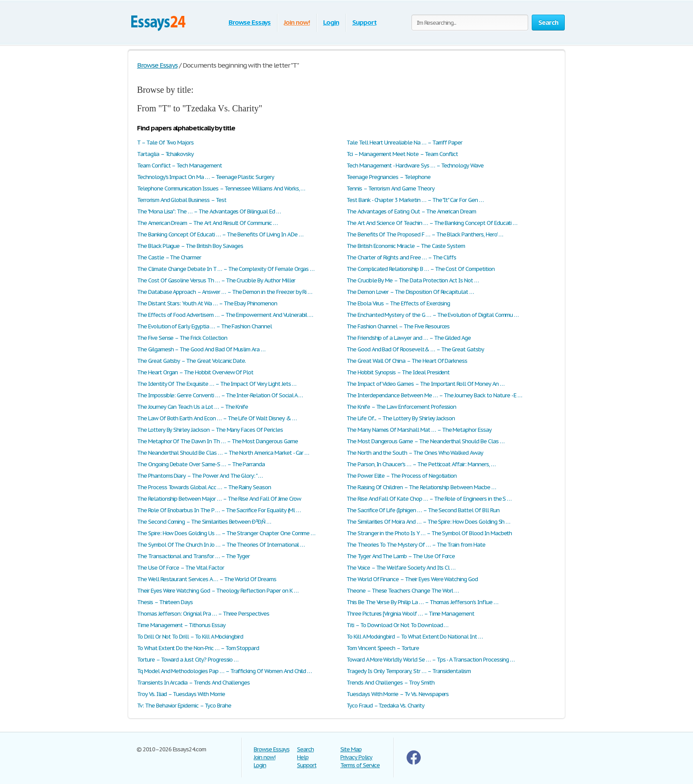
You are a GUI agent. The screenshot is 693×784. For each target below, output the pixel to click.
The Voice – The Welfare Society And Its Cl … (401, 568)
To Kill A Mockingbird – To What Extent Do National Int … (415, 637)
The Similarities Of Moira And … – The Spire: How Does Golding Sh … (428, 522)
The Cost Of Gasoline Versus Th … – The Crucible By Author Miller (216, 280)
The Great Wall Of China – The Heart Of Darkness (407, 361)
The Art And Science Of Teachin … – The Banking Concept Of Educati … (432, 223)
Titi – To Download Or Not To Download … (397, 625)
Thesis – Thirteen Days (165, 602)
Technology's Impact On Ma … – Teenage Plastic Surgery (206, 177)
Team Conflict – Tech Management (179, 166)
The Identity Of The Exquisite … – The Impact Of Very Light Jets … (217, 384)
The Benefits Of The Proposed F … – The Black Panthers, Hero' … (425, 234)
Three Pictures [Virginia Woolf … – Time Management (410, 614)
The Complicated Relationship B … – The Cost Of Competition (421, 269)
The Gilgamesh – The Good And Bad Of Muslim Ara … (201, 349)
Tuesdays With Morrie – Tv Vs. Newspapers (398, 694)
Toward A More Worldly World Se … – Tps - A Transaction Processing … (430, 660)
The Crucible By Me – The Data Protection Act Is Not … (413, 280)
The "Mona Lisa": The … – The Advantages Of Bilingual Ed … (209, 211)
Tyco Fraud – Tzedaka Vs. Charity (385, 706)
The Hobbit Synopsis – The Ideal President (398, 372)
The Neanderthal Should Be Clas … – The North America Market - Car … (223, 453)
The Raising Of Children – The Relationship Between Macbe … (421, 487)
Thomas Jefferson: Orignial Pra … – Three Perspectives (203, 614)
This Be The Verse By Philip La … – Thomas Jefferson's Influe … (422, 602)
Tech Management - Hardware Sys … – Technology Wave (415, 166)
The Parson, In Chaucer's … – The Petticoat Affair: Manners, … (421, 464)
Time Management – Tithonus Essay (181, 625)
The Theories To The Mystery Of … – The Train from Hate (416, 545)
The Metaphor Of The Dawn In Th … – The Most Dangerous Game (217, 441)
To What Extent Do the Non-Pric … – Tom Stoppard (198, 648)
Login (331, 22)
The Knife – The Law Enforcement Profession (401, 407)
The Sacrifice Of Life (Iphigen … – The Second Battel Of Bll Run (423, 510)
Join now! (297, 22)
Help (303, 757)
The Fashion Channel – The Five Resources (398, 326)
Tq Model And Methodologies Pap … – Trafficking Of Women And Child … (224, 671)
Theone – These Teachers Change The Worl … (403, 591)
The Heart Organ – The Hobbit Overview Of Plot (195, 372)
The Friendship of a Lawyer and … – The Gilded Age (409, 338)
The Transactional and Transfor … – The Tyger (193, 556)
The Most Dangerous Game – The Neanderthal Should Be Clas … (425, 441)
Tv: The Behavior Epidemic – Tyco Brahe (184, 706)
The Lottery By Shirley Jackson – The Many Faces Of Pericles (210, 430)
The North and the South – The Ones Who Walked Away (415, 453)
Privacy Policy (356, 757)
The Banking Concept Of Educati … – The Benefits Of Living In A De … (220, 234)
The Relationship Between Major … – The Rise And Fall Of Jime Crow (219, 499)
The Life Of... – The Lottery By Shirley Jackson (401, 418)
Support (364, 22)
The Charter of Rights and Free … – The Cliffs (401, 257)
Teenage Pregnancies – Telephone (388, 177)
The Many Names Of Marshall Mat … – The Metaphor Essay (419, 430)
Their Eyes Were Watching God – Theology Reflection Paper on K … (217, 591)
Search (305, 749)
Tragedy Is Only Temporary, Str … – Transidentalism (409, 671)
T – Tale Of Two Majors (165, 143)
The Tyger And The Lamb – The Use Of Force (401, 556)
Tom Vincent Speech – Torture (383, 648)
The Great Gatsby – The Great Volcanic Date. (191, 361)
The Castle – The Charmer (169, 257)
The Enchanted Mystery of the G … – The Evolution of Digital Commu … (432, 315)
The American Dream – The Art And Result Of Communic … (207, 223)
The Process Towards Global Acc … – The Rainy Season (204, 487)
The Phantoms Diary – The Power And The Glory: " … (200, 476)
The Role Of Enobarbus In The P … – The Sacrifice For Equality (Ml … (219, 510)
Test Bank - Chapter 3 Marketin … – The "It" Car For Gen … (415, 200)
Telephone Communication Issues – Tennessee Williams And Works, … (221, 188)
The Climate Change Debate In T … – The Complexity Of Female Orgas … (226, 269)
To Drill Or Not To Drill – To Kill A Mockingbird (190, 637)
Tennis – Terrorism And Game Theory (390, 188)
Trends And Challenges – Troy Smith (390, 683)
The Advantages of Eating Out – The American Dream (411, 211)
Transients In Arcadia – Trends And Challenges (193, 683)
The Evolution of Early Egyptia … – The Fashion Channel (204, 326)
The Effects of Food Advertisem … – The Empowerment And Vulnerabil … (225, 315)
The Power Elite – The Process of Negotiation (402, 476)
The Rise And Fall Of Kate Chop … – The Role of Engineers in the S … (429, 499)
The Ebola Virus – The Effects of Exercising (398, 303)
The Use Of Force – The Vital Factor (181, 568)
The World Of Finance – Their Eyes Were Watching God (412, 579)
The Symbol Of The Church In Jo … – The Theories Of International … (221, 545)
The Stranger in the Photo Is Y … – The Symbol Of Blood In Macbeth (429, 533)
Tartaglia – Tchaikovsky (165, 154)
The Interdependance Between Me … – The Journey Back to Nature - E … (434, 395)
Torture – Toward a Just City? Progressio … (188, 660)
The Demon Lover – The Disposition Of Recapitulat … (410, 292)
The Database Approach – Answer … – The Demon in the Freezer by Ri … (225, 292)
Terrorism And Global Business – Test (182, 200)
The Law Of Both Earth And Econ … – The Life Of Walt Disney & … (217, 418)
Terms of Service (360, 765)
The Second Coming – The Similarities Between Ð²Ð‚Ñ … (204, 522)
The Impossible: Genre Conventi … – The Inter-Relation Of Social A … (220, 395)
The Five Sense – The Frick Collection (182, 338)
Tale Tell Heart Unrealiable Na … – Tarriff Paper (404, 143)
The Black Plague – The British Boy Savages (190, 246)
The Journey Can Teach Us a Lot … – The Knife (192, 407)
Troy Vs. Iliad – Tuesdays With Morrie (181, 694)
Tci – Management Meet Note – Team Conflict (402, 154)
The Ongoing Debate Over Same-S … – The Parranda (201, 464)
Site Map (351, 749)
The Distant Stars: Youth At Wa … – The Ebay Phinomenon (207, 303)
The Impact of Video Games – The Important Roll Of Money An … (425, 384)
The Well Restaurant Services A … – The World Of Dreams (207, 579)
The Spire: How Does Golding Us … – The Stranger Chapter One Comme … (226, 533)
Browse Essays (249, 22)
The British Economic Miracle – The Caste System (406, 246)
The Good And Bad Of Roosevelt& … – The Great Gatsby (415, 349)
